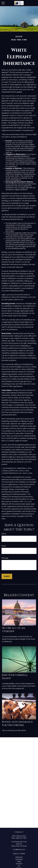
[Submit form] (7, 576)
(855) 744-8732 (21, 836)
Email (4, 546)
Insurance (19, 864)
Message (5, 558)
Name (4, 534)
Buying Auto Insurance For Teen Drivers (17, 724)
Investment (19, 859)
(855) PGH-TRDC (21, 838)
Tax (19, 866)
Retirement (19, 857)
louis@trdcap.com (19, 849)
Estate (19, 861)
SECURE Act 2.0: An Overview (14, 630)
